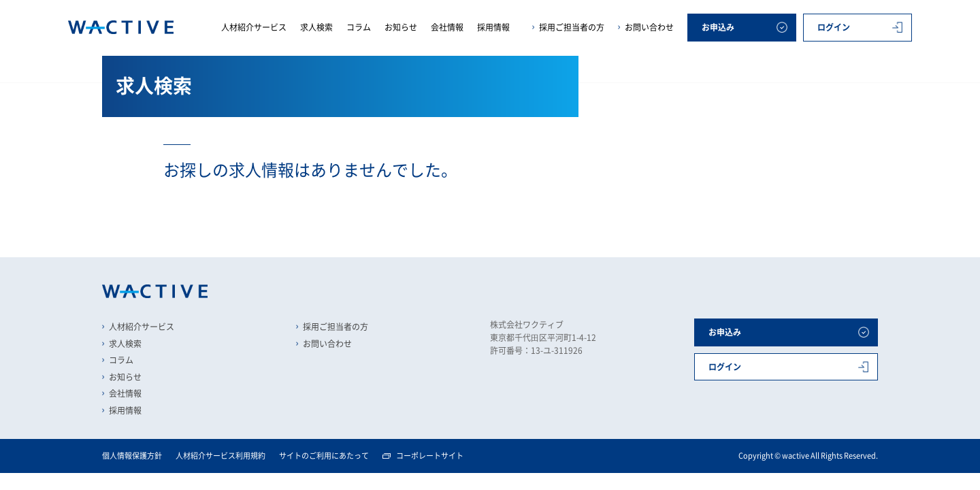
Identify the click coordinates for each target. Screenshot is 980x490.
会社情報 (447, 27)
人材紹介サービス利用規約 (220, 456)
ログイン (834, 27)
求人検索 (316, 27)
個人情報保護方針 (132, 456)
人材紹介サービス (254, 27)
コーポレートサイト (430, 456)
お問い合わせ (649, 27)
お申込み (718, 27)
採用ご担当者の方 (572, 27)
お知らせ (401, 27)
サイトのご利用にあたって (324, 456)
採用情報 (493, 27)
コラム (359, 27)
